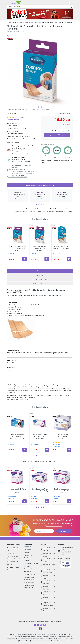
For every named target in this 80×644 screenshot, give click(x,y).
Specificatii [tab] (40, 275)
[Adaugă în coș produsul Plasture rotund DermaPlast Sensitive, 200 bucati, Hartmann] (69, 450)
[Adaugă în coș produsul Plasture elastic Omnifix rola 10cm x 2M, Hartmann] (47, 450)
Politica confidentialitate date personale (31, 563)
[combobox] (40, 7)
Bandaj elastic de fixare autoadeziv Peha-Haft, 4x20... (40, 491)
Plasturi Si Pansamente (26, 22)
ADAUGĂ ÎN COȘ (57, 135)
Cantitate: (55, 130)
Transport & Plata (13, 556)
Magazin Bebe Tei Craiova (48, 560)
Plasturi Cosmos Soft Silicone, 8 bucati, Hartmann (40, 249)
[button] (39, 107)
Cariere (26, 552)
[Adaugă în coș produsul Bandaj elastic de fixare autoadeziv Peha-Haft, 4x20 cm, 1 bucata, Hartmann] (47, 501)
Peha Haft (11, 498)
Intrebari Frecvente (13, 562)
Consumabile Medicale (12, 22)
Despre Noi (28, 550)
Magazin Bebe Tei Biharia (48, 549)
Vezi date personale (58, 526)
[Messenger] (38, 625)
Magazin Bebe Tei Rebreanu (48, 582)
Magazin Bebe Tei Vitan (48, 593)
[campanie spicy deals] (40, 14)
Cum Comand (11, 553)
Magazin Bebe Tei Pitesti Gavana (48, 571)
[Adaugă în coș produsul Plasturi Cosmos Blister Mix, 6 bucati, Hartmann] (69, 259)
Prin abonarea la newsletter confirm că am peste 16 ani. (54, 524)
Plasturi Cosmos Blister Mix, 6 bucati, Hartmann (62, 248)
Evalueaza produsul (13, 119)
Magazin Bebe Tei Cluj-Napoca (48, 610)
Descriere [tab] (40, 271)
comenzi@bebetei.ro (65, 558)
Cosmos (14, 126)
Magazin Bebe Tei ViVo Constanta (48, 599)
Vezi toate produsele (64, 114)
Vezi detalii (21, 175)
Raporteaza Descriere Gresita (19, 399)
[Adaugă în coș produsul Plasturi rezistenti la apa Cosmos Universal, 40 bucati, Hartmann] (25, 259)
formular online (29, 587)
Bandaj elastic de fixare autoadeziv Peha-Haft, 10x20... (18, 491)
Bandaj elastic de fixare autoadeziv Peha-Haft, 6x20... (62, 491)
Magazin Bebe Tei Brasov (48, 555)
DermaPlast (57, 447)
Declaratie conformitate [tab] (40, 279)
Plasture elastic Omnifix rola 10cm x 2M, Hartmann (40, 437)
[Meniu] (8, 3)
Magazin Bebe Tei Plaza (48, 577)
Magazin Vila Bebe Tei (48, 566)
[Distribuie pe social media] (8, 36)
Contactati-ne (11, 570)
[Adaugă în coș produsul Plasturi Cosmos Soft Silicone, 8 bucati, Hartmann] (47, 259)
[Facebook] (35, 625)
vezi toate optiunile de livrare (17, 177)
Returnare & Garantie (14, 559)
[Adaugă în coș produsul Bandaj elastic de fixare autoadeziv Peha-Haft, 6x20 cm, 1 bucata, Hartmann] (69, 501)
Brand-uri (10, 564)
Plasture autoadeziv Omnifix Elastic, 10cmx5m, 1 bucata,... (18, 437)
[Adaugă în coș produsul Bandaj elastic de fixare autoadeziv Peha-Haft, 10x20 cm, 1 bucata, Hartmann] (25, 501)
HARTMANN (16, 123)
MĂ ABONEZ (64, 531)
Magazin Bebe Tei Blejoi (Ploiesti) (48, 604)
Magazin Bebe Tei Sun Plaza (48, 588)
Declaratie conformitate (22, 136)
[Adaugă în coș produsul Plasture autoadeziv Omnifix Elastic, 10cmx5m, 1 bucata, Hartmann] (25, 450)
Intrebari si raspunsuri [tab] (40, 283)
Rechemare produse (14, 567)
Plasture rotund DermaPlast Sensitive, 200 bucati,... (62, 437)
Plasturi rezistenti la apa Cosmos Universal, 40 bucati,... (18, 249)
